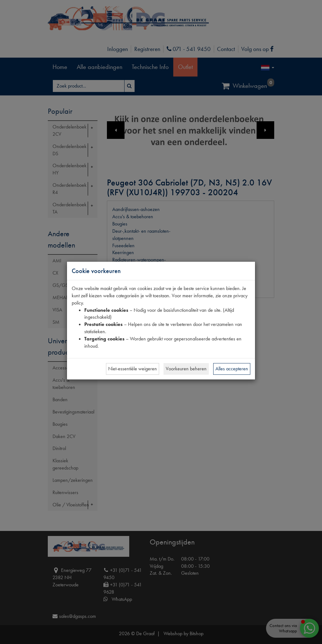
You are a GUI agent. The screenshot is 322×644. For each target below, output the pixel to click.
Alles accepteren (232, 369)
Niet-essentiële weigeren (133, 369)
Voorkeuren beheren (186, 369)
